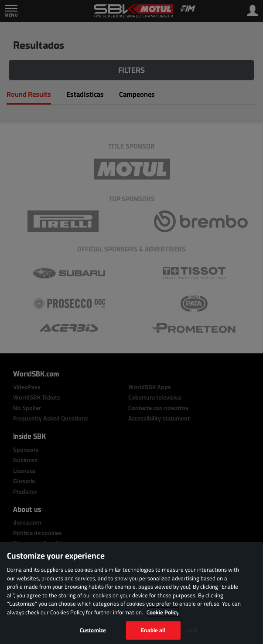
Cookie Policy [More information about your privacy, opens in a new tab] (163, 612)
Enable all (153, 630)
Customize (93, 630)
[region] (131, 593)
